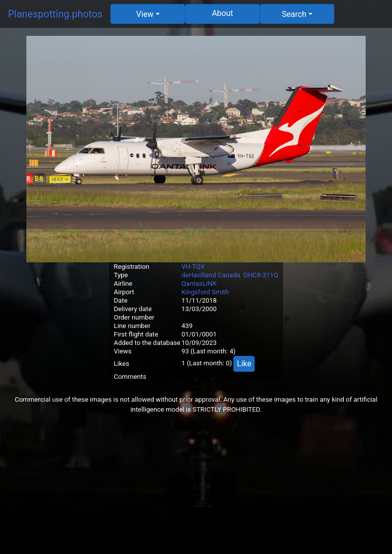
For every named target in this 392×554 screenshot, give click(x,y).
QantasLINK (199, 283)
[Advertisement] (196, 484)
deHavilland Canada (211, 275)
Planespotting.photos (55, 14)
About (223, 13)
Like (244, 364)
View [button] (145, 14)
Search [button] (294, 14)
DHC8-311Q (261, 275)
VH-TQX (193, 267)
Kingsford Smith (205, 292)
